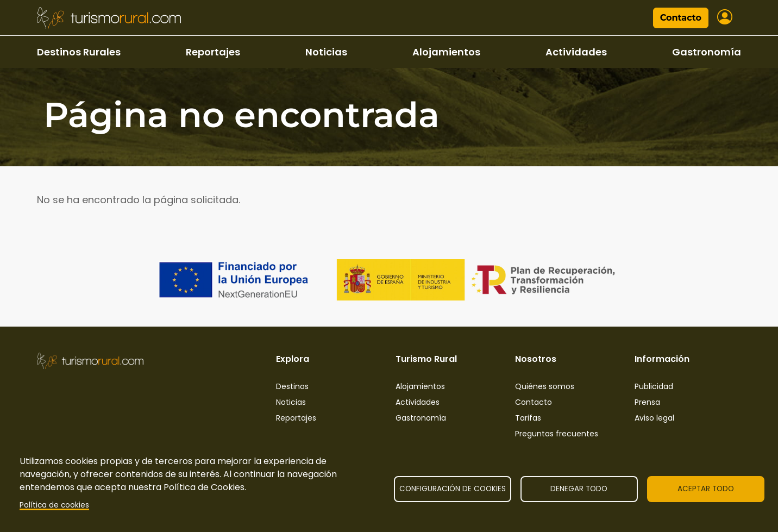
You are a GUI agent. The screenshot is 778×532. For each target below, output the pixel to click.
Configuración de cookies (453, 489)
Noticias (326, 52)
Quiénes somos (545, 386)
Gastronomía (707, 52)
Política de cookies (54, 505)
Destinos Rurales (79, 52)
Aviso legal (654, 418)
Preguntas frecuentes (557, 434)
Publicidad (654, 386)
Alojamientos (446, 52)
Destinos (292, 386)
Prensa (647, 402)
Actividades (576, 52)
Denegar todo (579, 489)
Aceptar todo (706, 489)
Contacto (681, 18)
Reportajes (213, 52)
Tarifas (528, 418)
